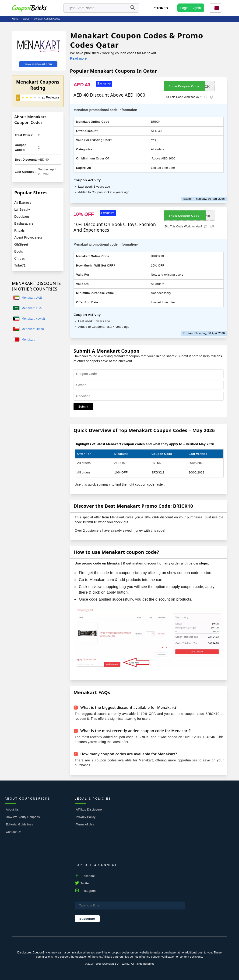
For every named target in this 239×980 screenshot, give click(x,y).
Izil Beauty (22, 210)
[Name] (132, 8)
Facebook (89, 876)
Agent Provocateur (28, 237)
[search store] (101, 8)
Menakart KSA (32, 308)
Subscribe (87, 919)
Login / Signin (191, 8)
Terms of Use (85, 824)
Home (15, 19)
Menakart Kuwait (33, 319)
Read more (78, 58)
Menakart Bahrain (28, 340)
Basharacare (24, 223)
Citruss (19, 258)
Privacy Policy (86, 817)
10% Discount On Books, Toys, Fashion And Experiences (115, 227)
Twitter (85, 883)
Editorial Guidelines (19, 824)
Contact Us (14, 832)
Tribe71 (20, 265)
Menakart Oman (33, 329)
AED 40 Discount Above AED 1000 (109, 95)
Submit (83, 407)
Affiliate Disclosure (89, 809)
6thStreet (21, 244)
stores (26, 19)
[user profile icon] (191, 8)
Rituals (19, 230)
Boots (19, 251)
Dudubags (22, 216)
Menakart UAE (32, 298)
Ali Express (23, 203)
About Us (12, 809)
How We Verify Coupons (23, 817)
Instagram (89, 891)
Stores (161, 8)
